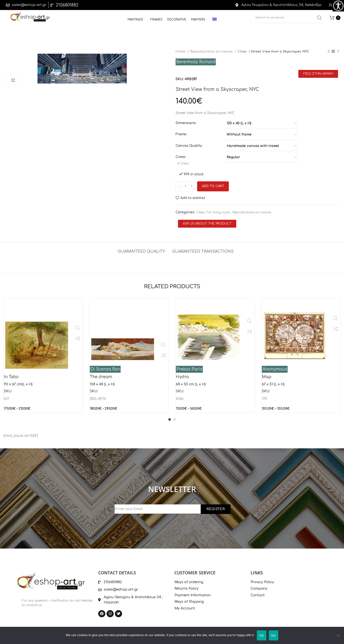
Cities (243, 51)
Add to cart (213, 185)
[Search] (290, 19)
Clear (186, 163)
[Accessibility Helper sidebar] (338, 6)
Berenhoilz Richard (196, 62)
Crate (180, 157)
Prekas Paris (189, 368)
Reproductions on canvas (212, 51)
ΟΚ (261, 636)
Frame (181, 134)
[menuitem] (215, 21)
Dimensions (186, 123)
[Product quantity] (185, 185)
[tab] (141, 248)
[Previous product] (328, 52)
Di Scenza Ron (105, 368)
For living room (218, 211)
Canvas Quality (189, 146)
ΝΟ (274, 636)
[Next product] (338, 52)
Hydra (182, 375)
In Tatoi (11, 375)
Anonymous (275, 368)
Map (267, 375)
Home (181, 51)
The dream (101, 375)
